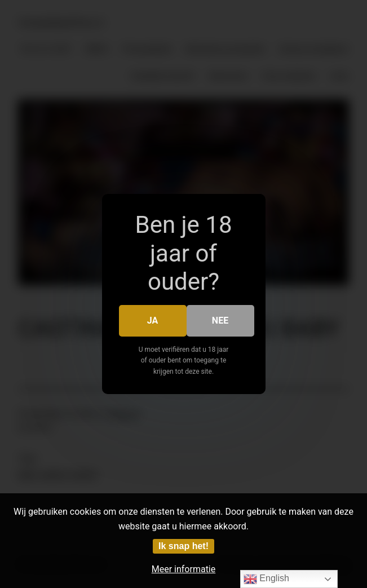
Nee (220, 320)
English (266, 579)
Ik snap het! (183, 546)
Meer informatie (184, 569)
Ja (153, 320)
